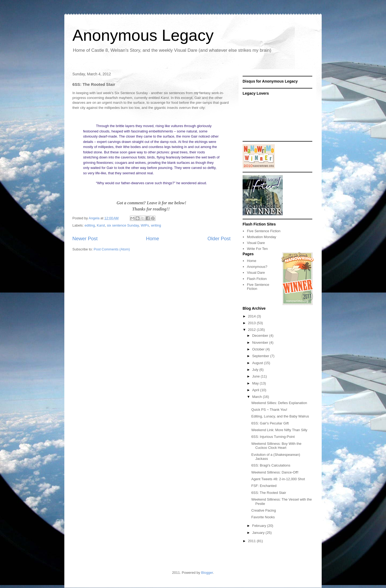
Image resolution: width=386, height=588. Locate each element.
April (256, 390)
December (261, 336)
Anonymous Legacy (143, 35)
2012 (252, 330)
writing (156, 225)
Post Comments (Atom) (112, 249)
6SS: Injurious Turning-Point (273, 437)
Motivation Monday (261, 237)
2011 (252, 541)
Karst (101, 225)
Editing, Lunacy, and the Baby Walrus (280, 416)
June (257, 376)
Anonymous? (257, 267)
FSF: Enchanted (264, 486)
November (261, 343)
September (261, 356)
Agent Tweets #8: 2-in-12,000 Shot (278, 479)
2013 (252, 323)
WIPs (145, 225)
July (256, 370)
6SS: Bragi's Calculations (271, 465)
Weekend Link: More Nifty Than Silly (279, 430)
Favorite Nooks (263, 517)
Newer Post (85, 239)
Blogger (207, 573)
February (260, 526)
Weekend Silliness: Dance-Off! (275, 472)
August (258, 363)
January (259, 533)
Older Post (219, 239)
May (256, 383)
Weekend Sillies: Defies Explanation (279, 403)
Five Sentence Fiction (264, 231)
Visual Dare (256, 243)
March (258, 397)
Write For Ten (257, 249)
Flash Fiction (257, 279)
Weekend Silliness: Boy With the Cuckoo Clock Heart (276, 446)
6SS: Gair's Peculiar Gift (270, 423)
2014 (252, 316)
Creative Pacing (263, 510)
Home (153, 239)
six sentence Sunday (123, 225)
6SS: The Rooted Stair (269, 493)
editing (90, 225)
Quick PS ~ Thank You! (269, 410)
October (259, 349)
